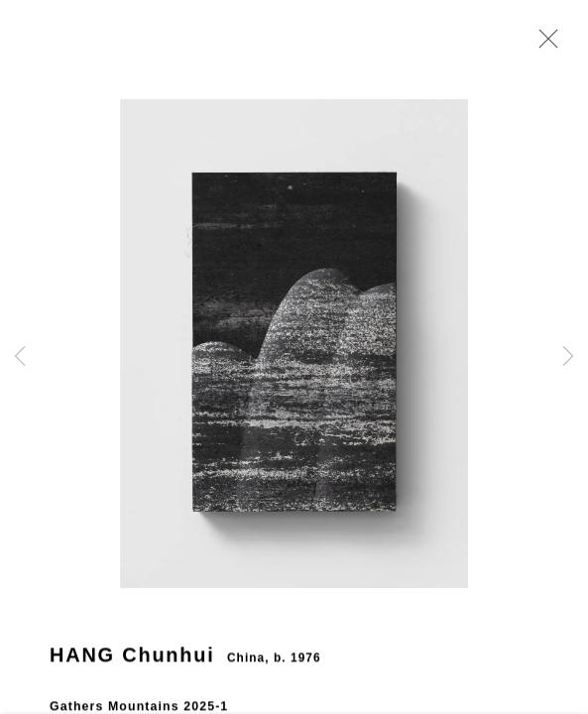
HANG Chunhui (132, 668)
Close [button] (550, 45)
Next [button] (568, 357)
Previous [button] (20, 357)
